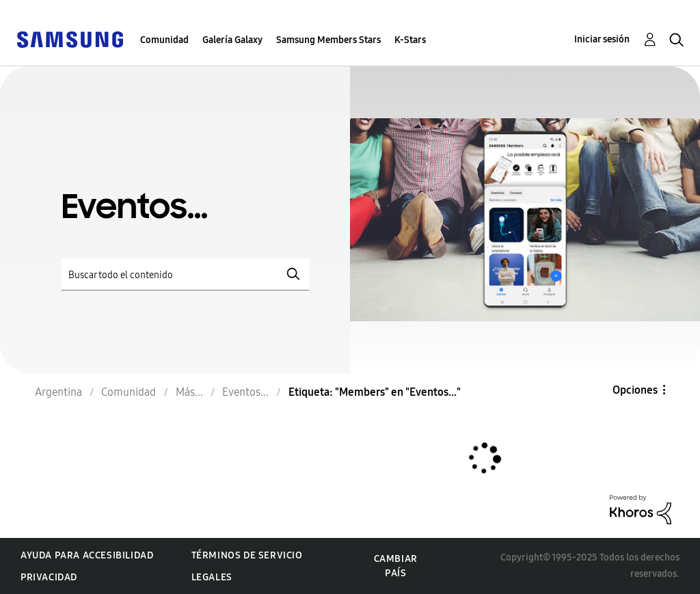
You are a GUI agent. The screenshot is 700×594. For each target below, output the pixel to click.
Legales (212, 577)
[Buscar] (185, 274)
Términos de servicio (247, 555)
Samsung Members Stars (328, 40)
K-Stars (410, 40)
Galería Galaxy (232, 40)
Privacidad (49, 577)
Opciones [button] (635, 390)
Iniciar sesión (602, 39)
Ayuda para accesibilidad (87, 555)
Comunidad (164, 40)
